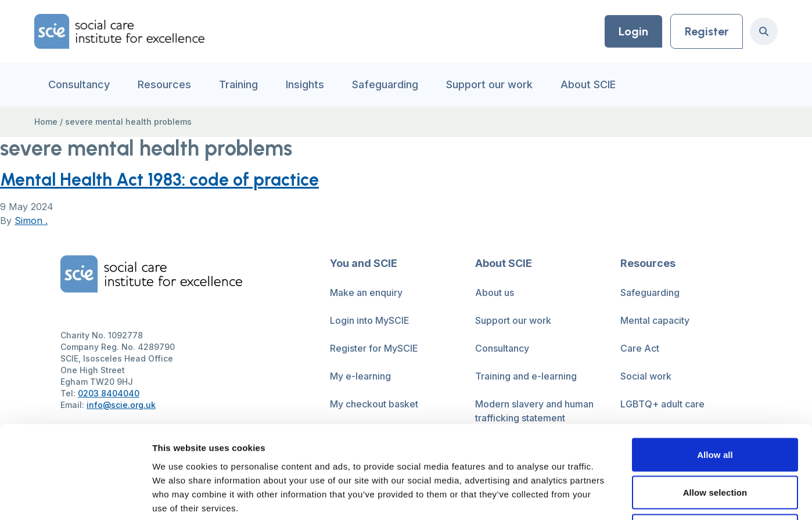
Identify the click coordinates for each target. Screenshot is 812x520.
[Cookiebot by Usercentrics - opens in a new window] (75, 497)
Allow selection (715, 406)
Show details (610, 497)
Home (46, 122)
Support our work (489, 84)
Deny (715, 444)
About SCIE (588, 84)
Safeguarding (385, 84)
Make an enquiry (366, 292)
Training (238, 84)
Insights (305, 84)
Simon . (31, 221)
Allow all (715, 368)
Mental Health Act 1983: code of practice (159, 180)
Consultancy (79, 84)
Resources (164, 84)
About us (495, 292)
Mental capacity (655, 320)
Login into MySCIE (370, 320)
